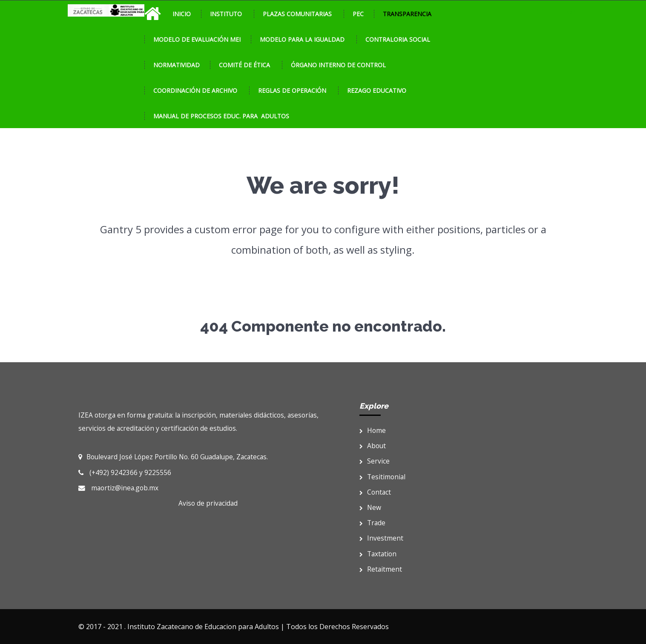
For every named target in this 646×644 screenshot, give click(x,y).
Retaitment (381, 569)
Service (375, 461)
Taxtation (378, 554)
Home (373, 430)
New (370, 507)
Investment (381, 538)
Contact (375, 492)
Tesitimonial (382, 477)
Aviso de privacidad (208, 503)
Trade (372, 523)
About (373, 446)
